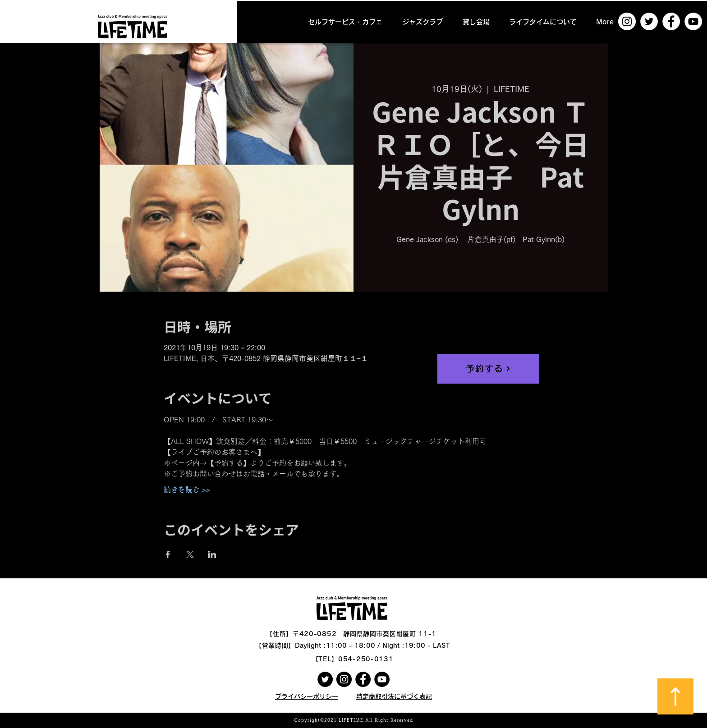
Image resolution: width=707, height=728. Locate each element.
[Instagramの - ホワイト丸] (627, 21)
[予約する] (488, 369)
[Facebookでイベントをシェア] (168, 554)
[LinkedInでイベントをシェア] (212, 554)
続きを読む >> (187, 490)
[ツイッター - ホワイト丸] (649, 21)
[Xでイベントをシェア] (190, 554)
